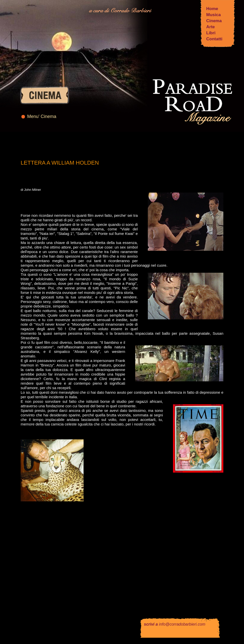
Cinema (214, 21)
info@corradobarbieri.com (182, 624)
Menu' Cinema (42, 116)
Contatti (214, 39)
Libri (211, 33)
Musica (214, 15)
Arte (211, 27)
